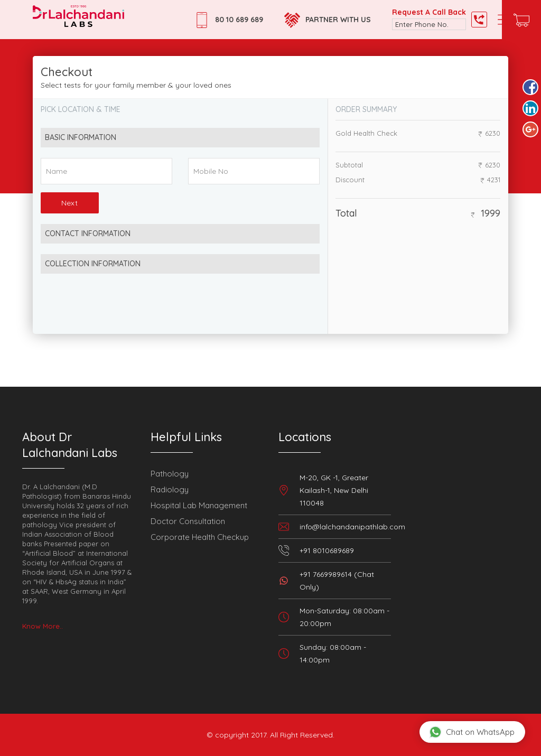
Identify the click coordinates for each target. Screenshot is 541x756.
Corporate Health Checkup (200, 537)
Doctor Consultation (188, 521)
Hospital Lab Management (199, 505)
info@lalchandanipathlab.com (352, 527)
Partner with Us (338, 20)
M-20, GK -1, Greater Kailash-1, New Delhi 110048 (334, 490)
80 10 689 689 (239, 20)
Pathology (170, 474)
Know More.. (43, 626)
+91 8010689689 (327, 550)
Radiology (170, 489)
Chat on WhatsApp (472, 732)
